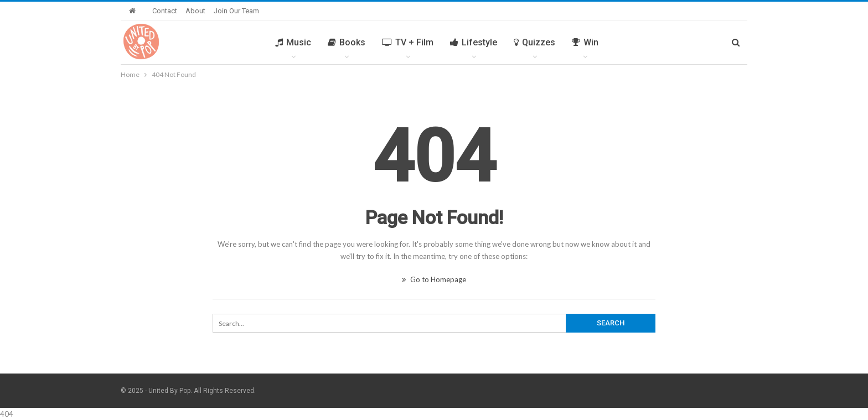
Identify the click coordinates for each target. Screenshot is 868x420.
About (195, 11)
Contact (165, 11)
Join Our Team (236, 11)
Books (347, 42)
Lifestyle (474, 42)
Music (293, 42)
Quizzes (534, 42)
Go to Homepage (434, 279)
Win (585, 42)
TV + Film (408, 42)
